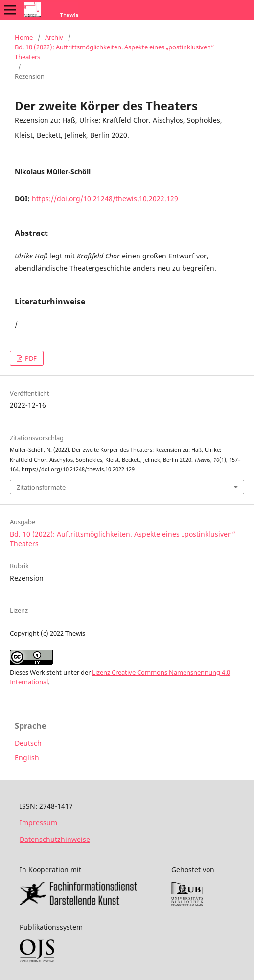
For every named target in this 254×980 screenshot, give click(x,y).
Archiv (54, 37)
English (27, 758)
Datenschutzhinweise (55, 839)
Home (24, 37)
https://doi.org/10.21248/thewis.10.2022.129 (105, 198)
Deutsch (28, 743)
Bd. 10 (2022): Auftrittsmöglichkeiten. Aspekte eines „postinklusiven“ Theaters (115, 52)
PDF (30, 358)
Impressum (38, 823)
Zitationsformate (41, 487)
